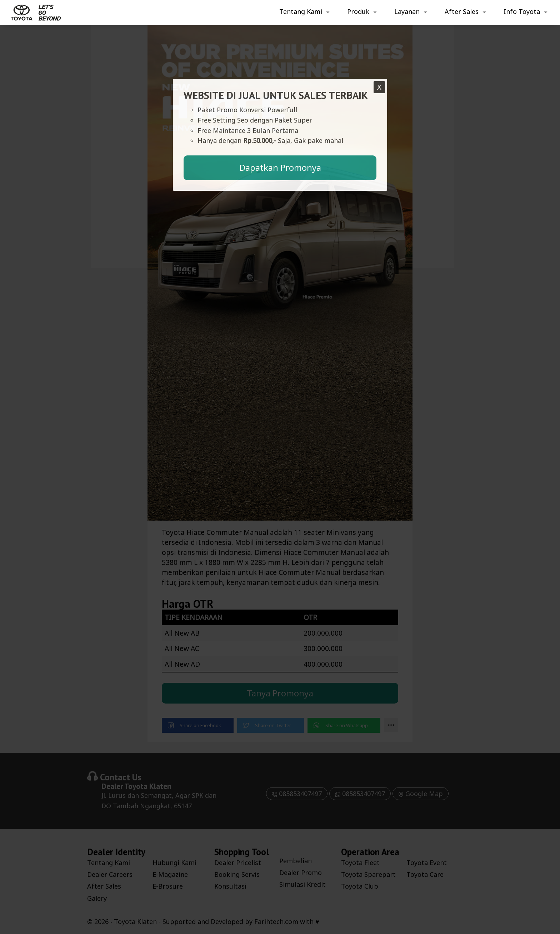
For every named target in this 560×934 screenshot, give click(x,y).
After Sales (462, 11)
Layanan (407, 11)
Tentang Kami (301, 11)
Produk (358, 11)
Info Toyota (522, 11)
